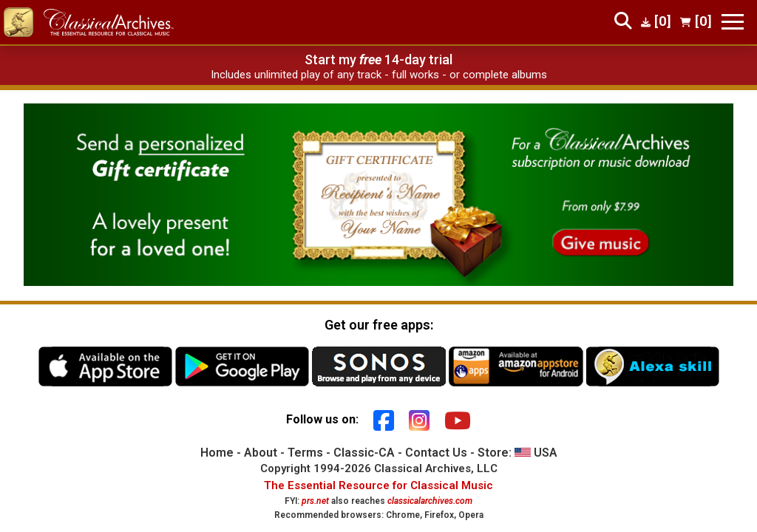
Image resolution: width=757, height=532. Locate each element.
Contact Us (436, 453)
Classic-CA (364, 453)
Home (217, 453)
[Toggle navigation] (733, 22)
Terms (305, 453)
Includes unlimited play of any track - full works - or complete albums (379, 75)
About (261, 453)
